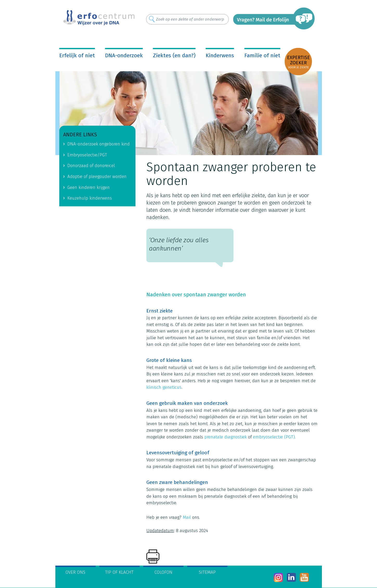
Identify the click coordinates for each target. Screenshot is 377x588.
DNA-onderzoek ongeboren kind (99, 144)
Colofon (163, 572)
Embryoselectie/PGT (87, 155)
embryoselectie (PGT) (274, 437)
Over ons (75, 572)
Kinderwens (220, 55)
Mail (187, 517)
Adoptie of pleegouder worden (97, 177)
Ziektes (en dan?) (174, 55)
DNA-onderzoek (124, 55)
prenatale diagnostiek (226, 437)
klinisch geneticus (164, 387)
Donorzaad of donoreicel (91, 166)
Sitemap (207, 572)
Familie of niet (262, 55)
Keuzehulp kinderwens (90, 198)
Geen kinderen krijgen (89, 187)
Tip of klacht (119, 572)
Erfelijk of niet (77, 55)
